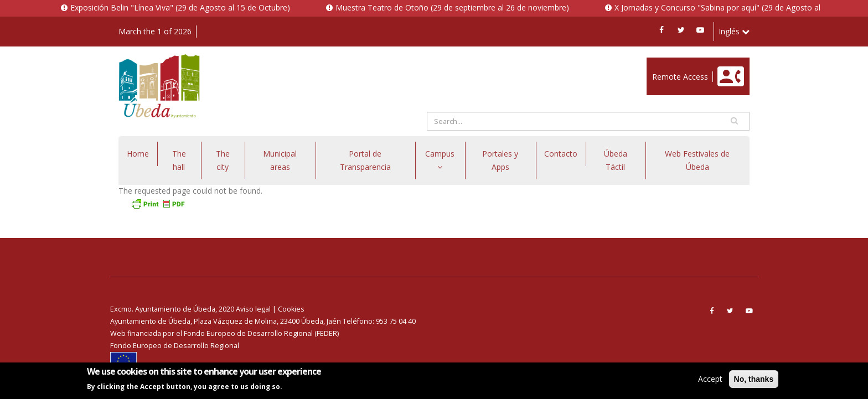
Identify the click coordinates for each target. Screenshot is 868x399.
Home (138, 154)
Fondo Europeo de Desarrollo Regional (175, 346)
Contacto (561, 154)
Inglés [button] (734, 31)
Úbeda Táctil (616, 160)
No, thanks (754, 379)
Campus (440, 160)
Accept (710, 379)
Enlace (658, 63)
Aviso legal (253, 309)
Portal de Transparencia (365, 160)
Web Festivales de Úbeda (697, 160)
